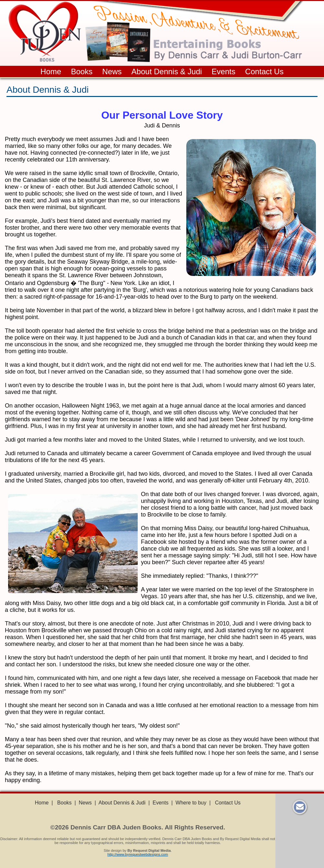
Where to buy (191, 803)
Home (51, 71)
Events (223, 71)
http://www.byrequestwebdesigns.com (138, 854)
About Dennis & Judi (167, 71)
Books (82, 71)
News (112, 71)
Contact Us (264, 71)
